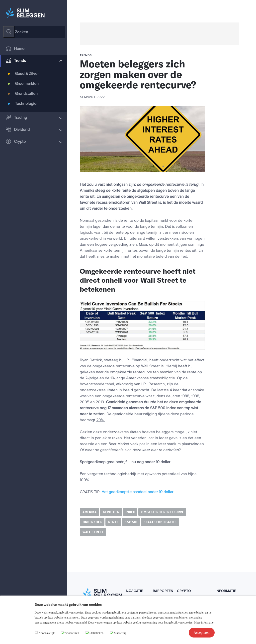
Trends (34, 61)
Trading (34, 118)
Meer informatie (204, 623)
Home (15, 49)
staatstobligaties (160, 522)
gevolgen (111, 512)
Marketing (120, 633)
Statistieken (96, 633)
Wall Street (93, 532)
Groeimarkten (27, 84)
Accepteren (202, 633)
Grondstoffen (26, 94)
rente (113, 522)
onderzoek (92, 522)
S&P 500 (131, 522)
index (130, 512)
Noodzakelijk (47, 633)
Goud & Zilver (27, 74)
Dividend (34, 130)
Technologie (26, 104)
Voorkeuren (72, 633)
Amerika (89, 512)
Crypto (34, 142)
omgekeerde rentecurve (162, 512)
